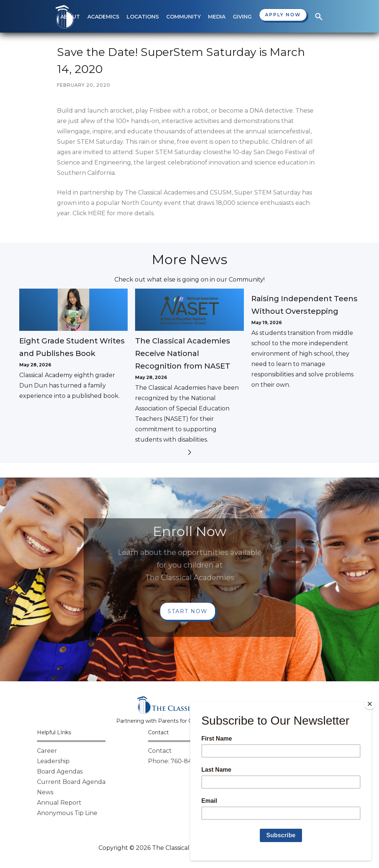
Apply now (283, 15)
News (45, 792)
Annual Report (59, 803)
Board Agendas (60, 771)
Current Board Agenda (71, 782)
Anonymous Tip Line (67, 813)
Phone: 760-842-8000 (181, 761)
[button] (103, 17)
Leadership (53, 761)
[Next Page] (189, 454)
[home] (65, 17)
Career (47, 751)
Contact (160, 751)
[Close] (370, 704)
